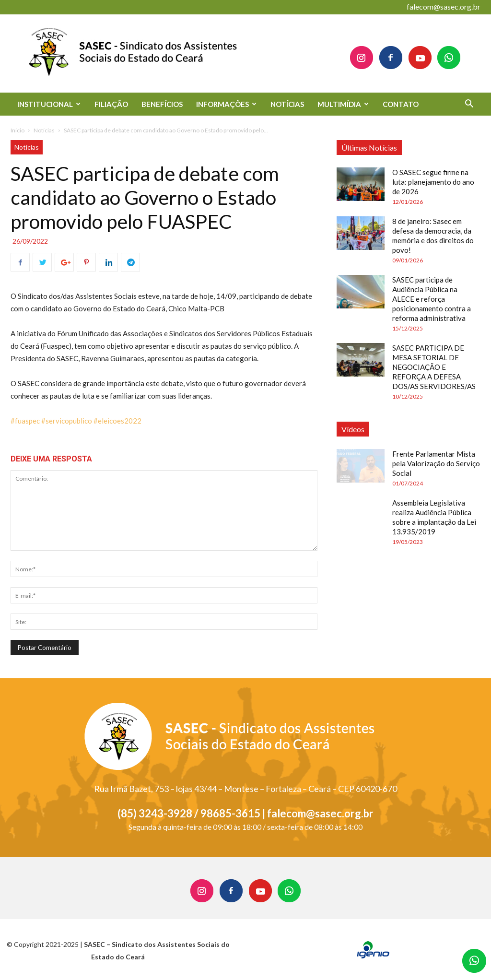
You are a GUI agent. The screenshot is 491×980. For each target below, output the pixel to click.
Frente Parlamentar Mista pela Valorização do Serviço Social (436, 463)
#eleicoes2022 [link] (117, 421)
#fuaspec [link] (25, 421)
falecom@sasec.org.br (444, 6)
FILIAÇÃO (111, 104)
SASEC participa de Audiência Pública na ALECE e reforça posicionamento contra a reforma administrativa (432, 299)
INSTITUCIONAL (49, 104)
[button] (469, 105)
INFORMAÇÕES (226, 104)
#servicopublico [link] (67, 421)
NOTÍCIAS (287, 104)
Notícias (44, 130)
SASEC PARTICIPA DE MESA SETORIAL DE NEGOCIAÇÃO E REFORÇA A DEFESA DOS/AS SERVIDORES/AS (434, 367)
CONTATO (401, 104)
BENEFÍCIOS (162, 104)
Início (18, 130)
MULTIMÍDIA (343, 104)
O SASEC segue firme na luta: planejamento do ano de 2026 (433, 182)
